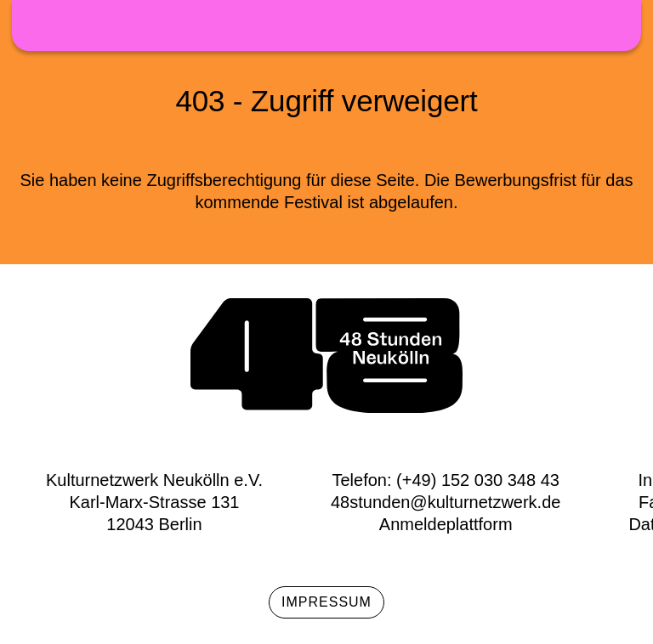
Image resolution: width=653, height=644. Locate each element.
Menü (616, 25)
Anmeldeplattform (446, 524)
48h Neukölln (326, 25)
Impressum (326, 602)
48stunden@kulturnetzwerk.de (446, 502)
